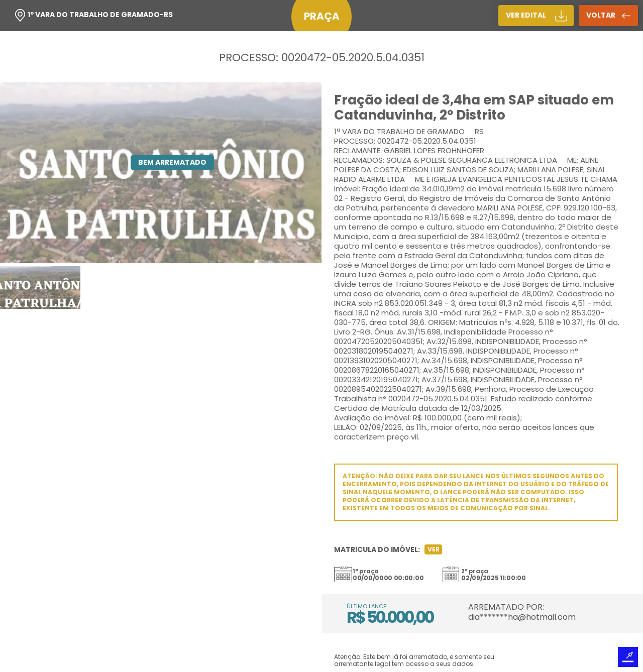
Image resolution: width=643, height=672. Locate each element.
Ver (434, 549)
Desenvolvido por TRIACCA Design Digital (628, 657)
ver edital (526, 15)
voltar (601, 15)
